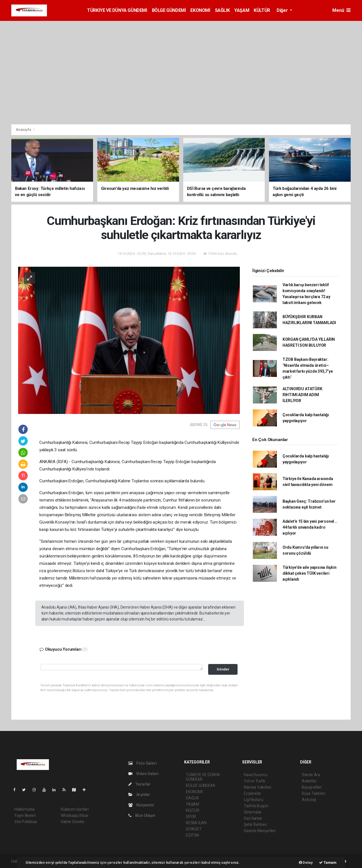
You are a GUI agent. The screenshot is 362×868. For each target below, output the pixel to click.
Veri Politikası (26, 822)
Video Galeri (143, 774)
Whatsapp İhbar (75, 815)
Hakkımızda (24, 809)
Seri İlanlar (253, 818)
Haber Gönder (73, 822)
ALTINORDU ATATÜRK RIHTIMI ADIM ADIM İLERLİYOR (302, 395)
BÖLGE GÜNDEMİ (169, 10)
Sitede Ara (311, 775)
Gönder (223, 669)
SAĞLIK (222, 10)
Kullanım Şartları (75, 809)
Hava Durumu (256, 775)
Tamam (328, 862)
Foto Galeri (143, 763)
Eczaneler (252, 793)
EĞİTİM (192, 835)
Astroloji (309, 800)
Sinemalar (253, 812)
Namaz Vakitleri (258, 787)
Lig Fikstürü (254, 800)
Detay (306, 862)
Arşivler (139, 795)
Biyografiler (312, 787)
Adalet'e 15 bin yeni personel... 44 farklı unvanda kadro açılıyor (310, 527)
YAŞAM (242, 10)
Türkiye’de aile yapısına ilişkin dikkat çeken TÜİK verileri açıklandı (310, 573)
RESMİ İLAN (196, 823)
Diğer (283, 10)
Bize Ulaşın (142, 815)
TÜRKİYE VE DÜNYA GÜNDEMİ (117, 10)
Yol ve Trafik (255, 781)
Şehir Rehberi (255, 824)
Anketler (309, 781)
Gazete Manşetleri (260, 831)
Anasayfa (24, 130)
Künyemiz (141, 805)
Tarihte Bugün (256, 806)
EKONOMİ (200, 10)
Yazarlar (140, 784)
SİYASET (194, 829)
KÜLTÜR (262, 10)
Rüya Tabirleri (313, 793)
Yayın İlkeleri (25, 815)
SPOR (191, 817)
